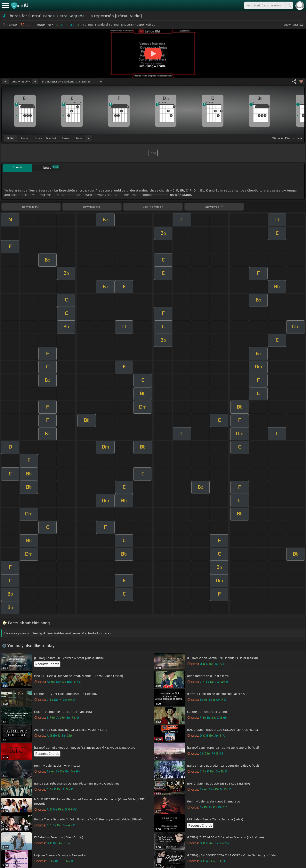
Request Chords (47, 664)
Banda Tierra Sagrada (64, 16)
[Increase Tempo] (35, 82)
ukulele (38, 138)
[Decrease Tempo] (5, 82)
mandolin (52, 138)
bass (79, 138)
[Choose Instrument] (88, 138)
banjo (65, 138)
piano (24, 138)
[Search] (289, 5)
